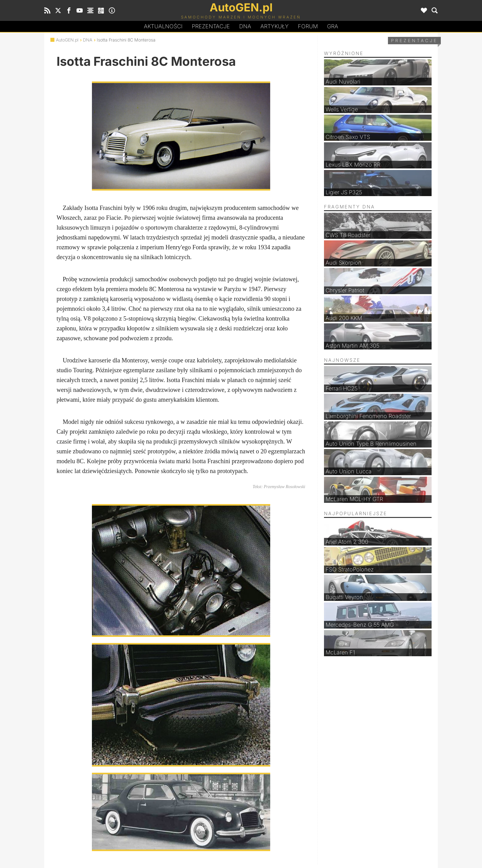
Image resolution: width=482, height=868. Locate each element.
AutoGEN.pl (67, 40)
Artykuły (275, 26)
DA (245, 26)
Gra (333, 26)
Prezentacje (211, 26)
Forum (308, 26)
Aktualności (163, 26)
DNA (88, 40)
